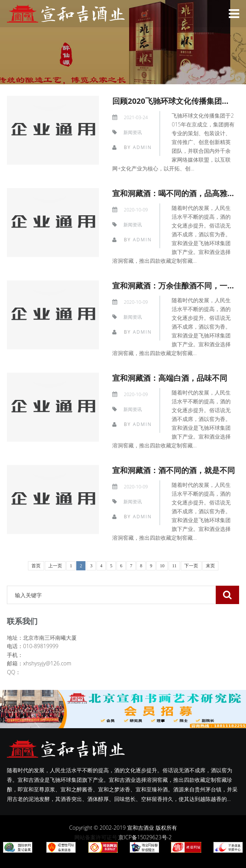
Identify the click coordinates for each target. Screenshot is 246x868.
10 (162, 566)
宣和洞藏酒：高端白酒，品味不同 (170, 378)
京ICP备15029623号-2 (145, 837)
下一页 (191, 566)
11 (174, 566)
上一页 (55, 566)
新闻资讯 (133, 132)
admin (142, 147)
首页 (36, 566)
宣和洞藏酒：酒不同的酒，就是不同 (174, 470)
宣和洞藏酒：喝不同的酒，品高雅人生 (177, 193)
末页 (210, 566)
